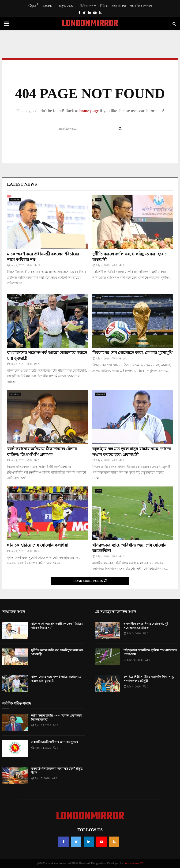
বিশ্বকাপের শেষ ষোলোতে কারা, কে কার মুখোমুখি (132, 353)
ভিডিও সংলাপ (88, 6)
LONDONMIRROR (90, 24)
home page (89, 111)
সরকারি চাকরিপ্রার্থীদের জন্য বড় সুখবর (55, 742)
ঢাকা (98, 199)
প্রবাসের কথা (119, 6)
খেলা (98, 298)
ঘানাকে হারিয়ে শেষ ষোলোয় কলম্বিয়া (38, 545)
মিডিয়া (104, 6)
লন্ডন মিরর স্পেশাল (141, 6)
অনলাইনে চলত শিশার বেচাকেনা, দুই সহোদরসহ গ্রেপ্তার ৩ (146, 626)
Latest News (22, 184)
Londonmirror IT (133, 863)
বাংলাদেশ (15, 199)
